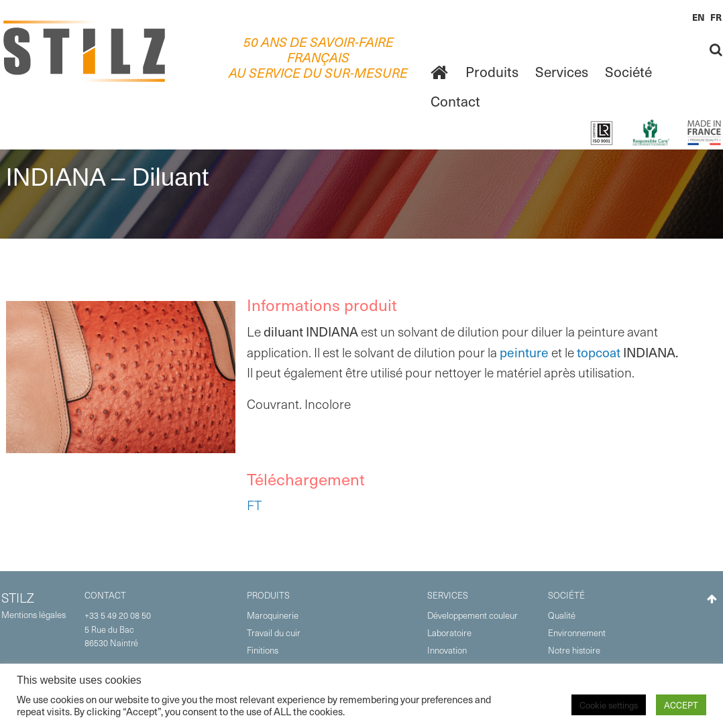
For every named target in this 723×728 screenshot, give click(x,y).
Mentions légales (34, 614)
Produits (492, 71)
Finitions (263, 650)
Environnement (577, 632)
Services (562, 71)
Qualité (562, 615)
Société (628, 71)
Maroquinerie (273, 615)
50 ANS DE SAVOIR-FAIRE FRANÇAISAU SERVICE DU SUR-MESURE (318, 57)
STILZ (18, 598)
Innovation (447, 650)
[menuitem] (439, 72)
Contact (455, 101)
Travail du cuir (274, 632)
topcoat (599, 352)
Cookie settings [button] (609, 705)
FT (254, 505)
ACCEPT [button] (681, 705)
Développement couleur (472, 615)
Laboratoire (449, 632)
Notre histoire (574, 650)
